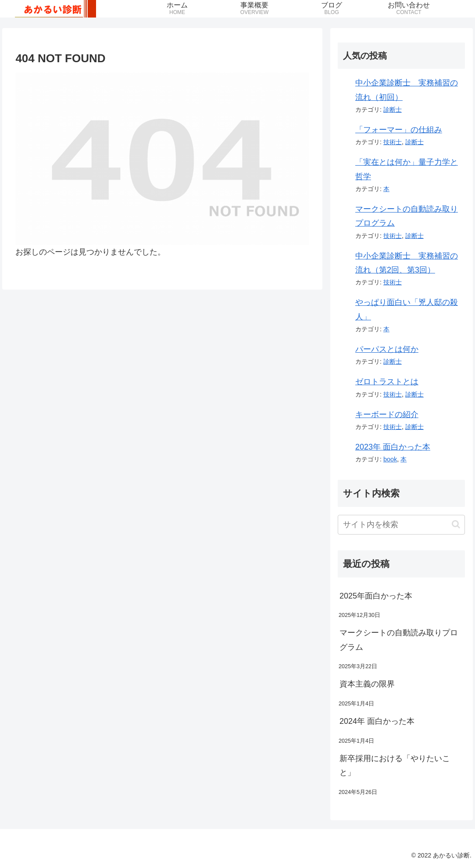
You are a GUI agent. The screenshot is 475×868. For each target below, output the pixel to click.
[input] (401, 525)
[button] (456, 524)
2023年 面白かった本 (393, 447)
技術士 (393, 142)
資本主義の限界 (367, 684)
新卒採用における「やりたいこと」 (395, 765)
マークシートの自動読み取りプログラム (399, 640)
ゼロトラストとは (387, 382)
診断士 (393, 110)
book (390, 459)
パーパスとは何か (387, 349)
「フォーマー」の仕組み (399, 130)
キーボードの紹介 (387, 415)
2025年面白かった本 (376, 596)
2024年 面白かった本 (377, 721)
